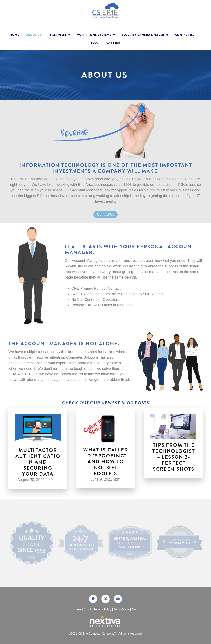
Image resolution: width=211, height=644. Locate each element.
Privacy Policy (102, 609)
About (87, 609)
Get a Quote (121, 609)
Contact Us (185, 35)
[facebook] (93, 599)
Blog (95, 43)
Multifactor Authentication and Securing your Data (38, 462)
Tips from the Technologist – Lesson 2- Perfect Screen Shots (174, 457)
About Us (34, 35)
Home (14, 35)
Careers (113, 43)
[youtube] (118, 599)
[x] (105, 599)
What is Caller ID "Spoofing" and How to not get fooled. (106, 462)
